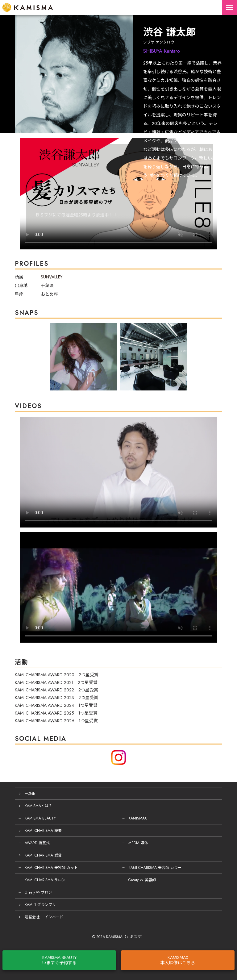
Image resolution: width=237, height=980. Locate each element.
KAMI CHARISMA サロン (45, 880)
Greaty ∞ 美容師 (142, 880)
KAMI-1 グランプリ (40, 905)
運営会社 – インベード (44, 917)
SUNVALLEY (52, 277)
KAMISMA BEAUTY (40, 818)
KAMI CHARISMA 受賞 (43, 855)
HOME (30, 794)
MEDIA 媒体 (138, 843)
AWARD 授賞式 (37, 843)
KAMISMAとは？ (38, 806)
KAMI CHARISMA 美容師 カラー (155, 868)
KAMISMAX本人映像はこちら (178, 960)
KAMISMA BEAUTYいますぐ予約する (59, 960)
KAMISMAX (138, 818)
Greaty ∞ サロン (38, 892)
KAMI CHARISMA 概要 (43, 831)
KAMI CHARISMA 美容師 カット (51, 868)
